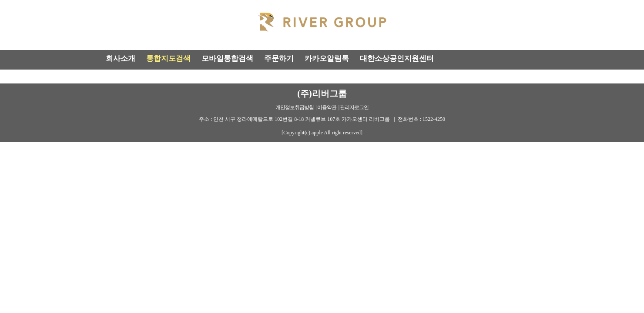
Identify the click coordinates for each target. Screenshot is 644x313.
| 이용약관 (326, 107)
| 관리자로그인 (354, 107)
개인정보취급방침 (295, 107)
